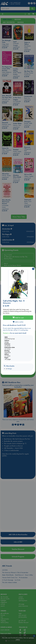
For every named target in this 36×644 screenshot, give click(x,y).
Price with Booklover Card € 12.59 (14, 325)
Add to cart (18, 318)
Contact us (6, 333)
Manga (10, 369)
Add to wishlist (18, 322)
